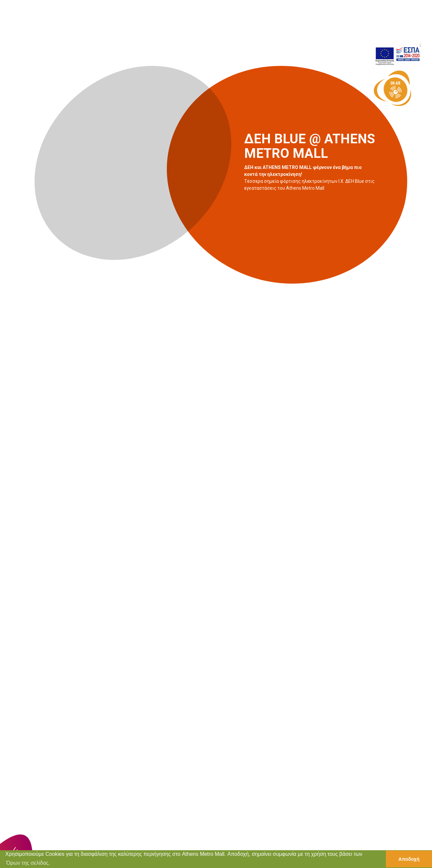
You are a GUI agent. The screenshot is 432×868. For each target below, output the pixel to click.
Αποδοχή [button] (409, 859)
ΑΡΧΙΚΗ (197, 32)
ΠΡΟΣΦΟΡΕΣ (315, 32)
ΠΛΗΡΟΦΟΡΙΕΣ (356, 32)
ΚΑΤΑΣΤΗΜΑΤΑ (233, 32)
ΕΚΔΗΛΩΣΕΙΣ (275, 32)
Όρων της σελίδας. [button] (28, 863)
